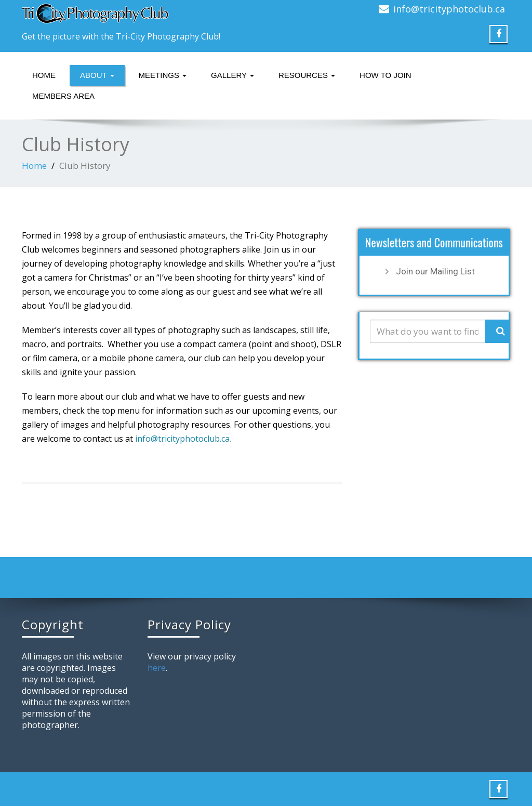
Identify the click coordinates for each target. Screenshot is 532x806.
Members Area (63, 96)
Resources (307, 75)
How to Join (385, 75)
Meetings (163, 75)
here (157, 668)
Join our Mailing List (435, 271)
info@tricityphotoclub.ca (449, 9)
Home (44, 75)
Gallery (232, 75)
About (97, 75)
